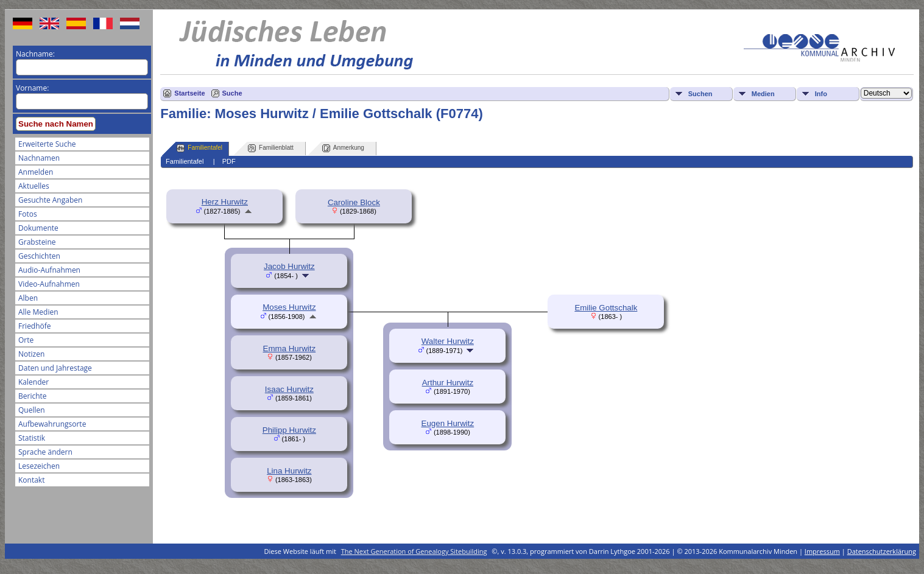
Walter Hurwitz (448, 341)
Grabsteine (37, 242)
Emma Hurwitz (290, 348)
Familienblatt (271, 148)
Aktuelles (34, 186)
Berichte (33, 396)
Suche (232, 93)
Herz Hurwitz (225, 202)
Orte (26, 340)
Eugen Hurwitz (448, 423)
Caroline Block (354, 202)
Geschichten (39, 256)
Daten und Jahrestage (55, 368)
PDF (229, 161)
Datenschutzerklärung (882, 551)
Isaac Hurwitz (289, 389)
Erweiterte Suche (47, 144)
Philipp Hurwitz (289, 430)
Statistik (32, 438)
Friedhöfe (35, 326)
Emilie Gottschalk (606, 308)
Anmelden (36, 172)
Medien (763, 94)
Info (821, 94)
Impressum (822, 551)
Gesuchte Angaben (50, 200)
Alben (28, 298)
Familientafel (199, 148)
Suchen (700, 94)
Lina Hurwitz (289, 471)
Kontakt (31, 480)
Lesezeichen (39, 466)
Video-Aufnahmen (49, 284)
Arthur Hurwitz (448, 383)
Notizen (31, 354)
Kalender (34, 382)
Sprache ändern (45, 452)
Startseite (189, 93)
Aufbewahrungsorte (52, 424)
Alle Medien (38, 312)
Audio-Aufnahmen (49, 270)
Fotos (28, 214)
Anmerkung (343, 148)
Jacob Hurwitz (289, 266)
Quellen (32, 410)
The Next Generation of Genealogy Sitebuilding (414, 551)
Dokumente (38, 228)
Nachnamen (39, 158)
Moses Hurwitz (289, 307)
